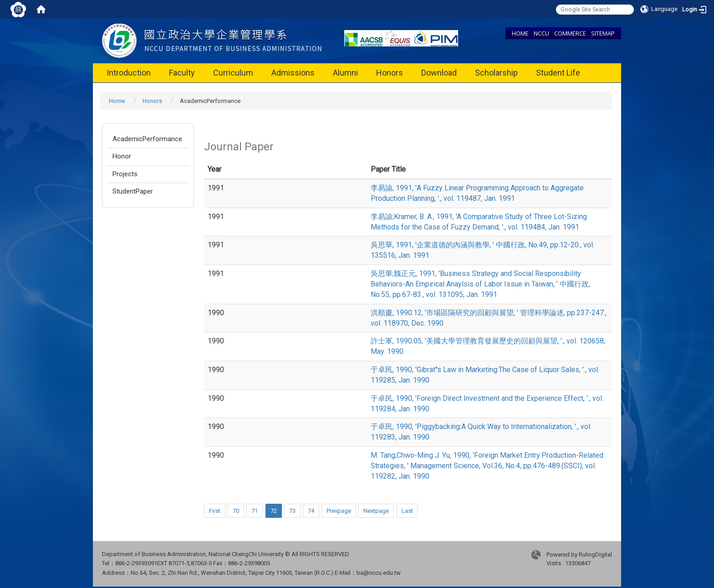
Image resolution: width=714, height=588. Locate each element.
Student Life (558, 73)
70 (236, 511)
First (215, 511)
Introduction (129, 73)
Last (407, 511)
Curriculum (233, 73)
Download (439, 73)
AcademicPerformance (147, 139)
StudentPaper (133, 191)
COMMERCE (570, 33)
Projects (125, 174)
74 (311, 511)
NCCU (541, 33)
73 (292, 511)
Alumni (345, 73)
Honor (122, 156)
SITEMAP (603, 33)
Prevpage (339, 511)
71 (255, 511)
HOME (520, 33)
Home (117, 101)
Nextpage (376, 511)
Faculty (182, 73)
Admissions (293, 73)
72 (274, 511)
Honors (390, 73)
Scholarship (496, 73)
